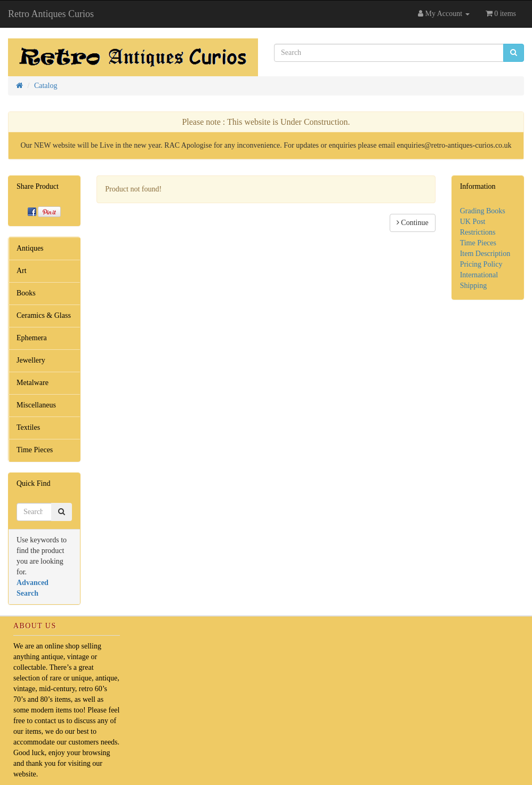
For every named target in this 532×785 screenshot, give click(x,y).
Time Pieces (35, 450)
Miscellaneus (36, 405)
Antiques (30, 248)
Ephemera (32, 338)
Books (26, 293)
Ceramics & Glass (44, 315)
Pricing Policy (481, 264)
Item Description (485, 254)
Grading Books (483, 211)
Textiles (28, 427)
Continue (413, 223)
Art (22, 271)
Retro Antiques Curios (51, 14)
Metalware (33, 383)
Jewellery (31, 360)
